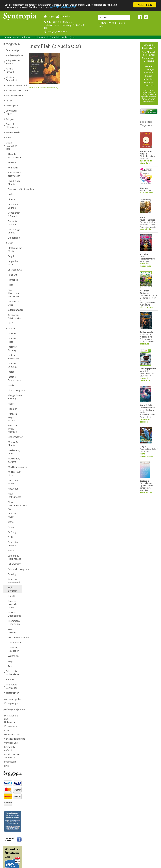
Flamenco (13, 280)
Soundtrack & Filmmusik (14, 581)
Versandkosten (12, 726)
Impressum (10, 762)
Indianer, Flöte (13, 340)
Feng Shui (13, 275)
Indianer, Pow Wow (13, 357)
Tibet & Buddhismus (14, 614)
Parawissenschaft (14, 95)
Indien (11, 372)
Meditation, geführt (14, 460)
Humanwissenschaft (14, 85)
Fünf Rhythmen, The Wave (14, 293)
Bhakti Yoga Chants (14, 182)
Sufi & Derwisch (42, 37)
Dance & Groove (12, 223)
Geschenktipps (13, 50)
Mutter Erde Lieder (14, 473)
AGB (7, 730)
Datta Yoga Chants (14, 231)
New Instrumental (15, 495)
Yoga (11, 661)
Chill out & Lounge (13, 206)
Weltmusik (13, 656)
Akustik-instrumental (15, 156)
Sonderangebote (14, 55)
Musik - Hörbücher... (23, 37)
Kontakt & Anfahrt (10, 748)
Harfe (11, 323)
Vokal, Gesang (12, 631)
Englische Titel (13, 263)
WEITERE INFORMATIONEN (67, 8)
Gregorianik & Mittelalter (15, 317)
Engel (11, 256)
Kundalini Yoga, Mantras (13, 429)
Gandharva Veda (14, 303)
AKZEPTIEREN (145, 5)
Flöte (11, 285)
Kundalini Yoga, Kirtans (13, 417)
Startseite (7, 37)
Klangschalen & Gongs (15, 397)
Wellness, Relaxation (13, 649)
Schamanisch (15, 564)
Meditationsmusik (15, 467)
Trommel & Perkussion (14, 622)
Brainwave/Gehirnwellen (15, 189)
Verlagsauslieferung (13, 739)
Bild (74, 37)
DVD (10, 243)
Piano (11, 527)
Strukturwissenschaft (14, 90)
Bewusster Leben (11, 112)
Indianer (12, 333)
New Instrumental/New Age (15, 505)
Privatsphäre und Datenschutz (11, 719)
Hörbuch (12, 328)
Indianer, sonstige (13, 365)
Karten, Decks (13, 132)
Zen (10, 666)
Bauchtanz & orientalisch (15, 174)
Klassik (12, 404)
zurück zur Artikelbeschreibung (44, 88)
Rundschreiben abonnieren (12, 756)
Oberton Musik (12, 515)
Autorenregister (13, 699)
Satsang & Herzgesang (15, 557)
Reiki (10, 537)
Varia (8, 137)
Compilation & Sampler (14, 214)
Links (7, 766)
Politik (9, 101)
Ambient (12, 162)
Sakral (11, 550)
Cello (10, 194)
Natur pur (13, 489)
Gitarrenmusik (15, 310)
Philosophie (12, 105)
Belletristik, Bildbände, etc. (13, 673)
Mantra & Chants (13, 444)
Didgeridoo (14, 238)
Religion (10, 119)
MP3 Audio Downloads (12, 686)
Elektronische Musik (15, 249)
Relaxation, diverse (14, 544)
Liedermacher (15, 437)
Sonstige (13, 574)
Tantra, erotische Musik (13, 604)
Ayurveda (13, 168)
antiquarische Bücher (13, 62)
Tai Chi (11, 596)
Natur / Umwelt (10, 70)
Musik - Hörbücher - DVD (12, 146)
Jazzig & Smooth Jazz (14, 378)
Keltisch (12, 385)
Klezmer (12, 409)
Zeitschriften (12, 693)
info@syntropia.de (57, 31)
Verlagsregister (13, 703)
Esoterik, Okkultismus (12, 126)
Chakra (11, 199)
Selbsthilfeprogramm (15, 569)
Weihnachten (15, 642)
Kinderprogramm (15, 390)
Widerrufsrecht (12, 734)
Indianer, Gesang (13, 348)
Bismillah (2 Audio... (60, 37)
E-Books (10, 679)
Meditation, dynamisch (14, 452)
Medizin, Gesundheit (12, 79)
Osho (11, 522)
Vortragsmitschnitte (15, 637)
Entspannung (15, 270)
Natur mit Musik (13, 482)
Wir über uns (11, 743)
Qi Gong (12, 532)
